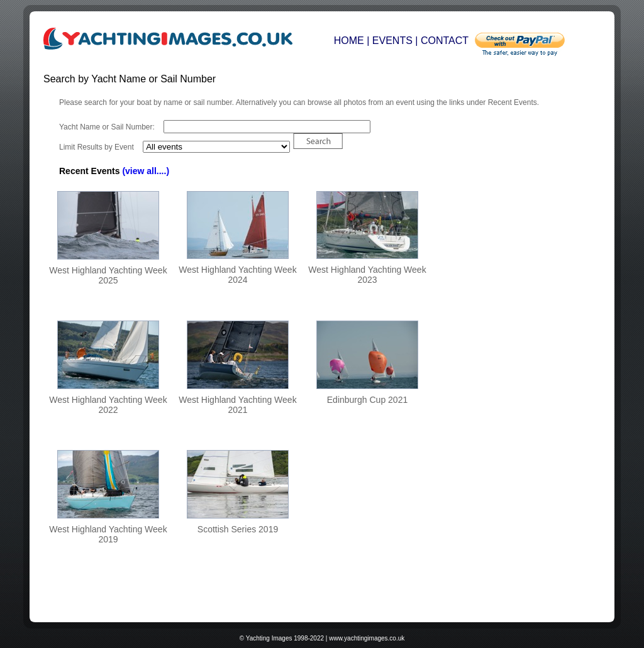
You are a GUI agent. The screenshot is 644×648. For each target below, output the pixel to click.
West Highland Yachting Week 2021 (237, 405)
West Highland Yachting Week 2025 (108, 275)
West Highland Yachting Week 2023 (367, 275)
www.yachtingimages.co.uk (367, 638)
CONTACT (445, 41)
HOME (349, 41)
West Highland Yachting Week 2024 (237, 275)
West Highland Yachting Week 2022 (108, 405)
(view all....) (146, 171)
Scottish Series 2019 (238, 529)
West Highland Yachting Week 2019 (108, 534)
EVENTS (392, 41)
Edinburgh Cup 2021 (367, 400)
